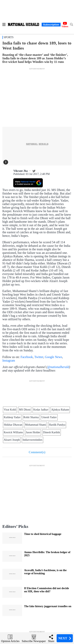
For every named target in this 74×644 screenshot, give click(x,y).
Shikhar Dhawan (13, 425)
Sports (9, 37)
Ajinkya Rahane (60, 410)
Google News (53, 357)
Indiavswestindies (32, 440)
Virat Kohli (10, 410)
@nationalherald (58, 367)
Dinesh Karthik (52, 432)
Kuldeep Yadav (12, 417)
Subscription (51, 25)
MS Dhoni (25, 410)
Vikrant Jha (21, 171)
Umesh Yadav (49, 417)
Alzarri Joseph (12, 440)
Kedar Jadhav (41, 410)
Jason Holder (33, 432)
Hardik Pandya (57, 425)
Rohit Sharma (31, 417)
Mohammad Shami (36, 425)
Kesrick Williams (13, 432)
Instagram (9, 360)
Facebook (27, 357)
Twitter (39, 357)
